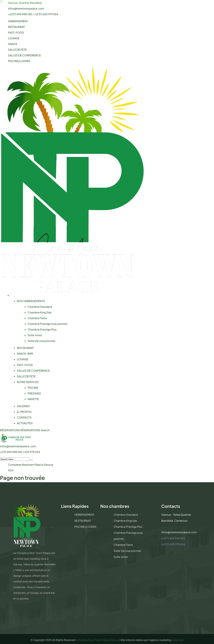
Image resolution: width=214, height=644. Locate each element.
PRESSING (34, 393)
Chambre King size (125, 521)
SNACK (13, 44)
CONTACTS (24, 417)
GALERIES (23, 406)
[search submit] (31, 460)
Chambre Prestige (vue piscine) (47, 324)
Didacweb (178, 640)
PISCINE (33, 388)
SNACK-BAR (25, 354)
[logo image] (16, 438)
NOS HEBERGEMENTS (31, 301)
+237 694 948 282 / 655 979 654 (20, 452)
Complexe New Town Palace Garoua (97, 640)
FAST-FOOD (16, 33)
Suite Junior (35, 335)
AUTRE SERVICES (28, 382)
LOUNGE (14, 38)
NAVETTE (33, 399)
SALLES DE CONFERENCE (24, 55)
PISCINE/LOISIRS (19, 61)
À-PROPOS (24, 412)
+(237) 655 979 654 (46, 14)
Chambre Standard (40, 307)
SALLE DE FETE (17, 50)
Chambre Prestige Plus (42, 329)
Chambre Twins (37, 318)
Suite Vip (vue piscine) (41, 341)
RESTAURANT (16, 27)
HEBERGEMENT (18, 21)
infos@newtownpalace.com (26, 8)
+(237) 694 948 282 (20, 14)
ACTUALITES (25, 423)
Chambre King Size (40, 312)
